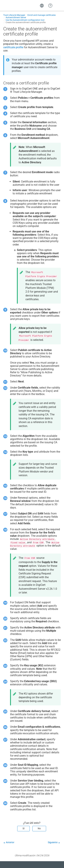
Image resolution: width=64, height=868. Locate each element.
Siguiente (53, 842)
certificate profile (13, 47)
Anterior (10, 842)
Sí (23, 828)
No (39, 828)
